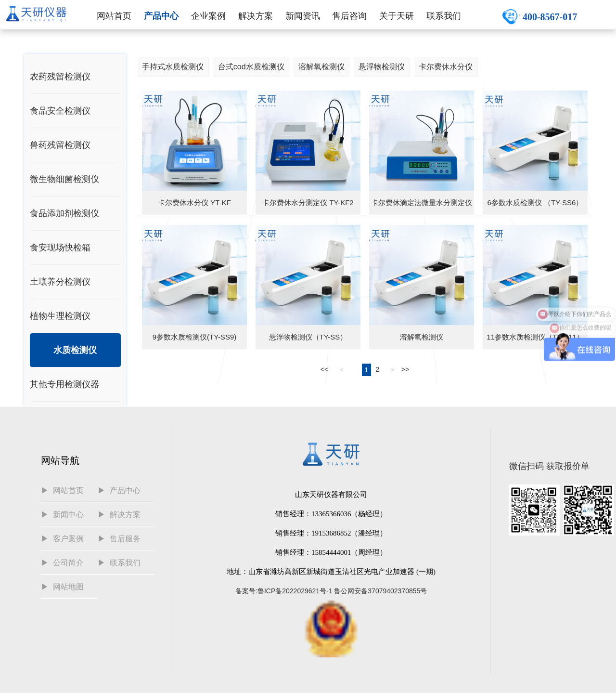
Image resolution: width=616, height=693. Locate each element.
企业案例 (208, 16)
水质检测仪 (75, 350)
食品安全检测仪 (60, 111)
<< (324, 369)
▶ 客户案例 (62, 539)
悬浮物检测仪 (382, 67)
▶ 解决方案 (119, 515)
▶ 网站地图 (62, 587)
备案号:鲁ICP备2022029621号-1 (284, 591)
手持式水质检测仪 (173, 67)
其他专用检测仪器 (64, 384)
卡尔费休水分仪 (446, 67)
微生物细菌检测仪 (64, 179)
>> (405, 369)
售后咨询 (349, 16)
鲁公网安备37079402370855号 (380, 591)
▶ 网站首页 (62, 490)
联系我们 (444, 16)
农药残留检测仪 (60, 77)
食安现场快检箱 (60, 248)
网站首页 (114, 16)
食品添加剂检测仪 (64, 213)
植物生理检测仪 (60, 316)
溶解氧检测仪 (321, 67)
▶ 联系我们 (119, 563)
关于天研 (397, 16)
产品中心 (161, 16)
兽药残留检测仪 (60, 145)
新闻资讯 (303, 16)
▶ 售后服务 (119, 539)
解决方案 (256, 16)
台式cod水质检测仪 (251, 67)
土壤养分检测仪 (60, 282)
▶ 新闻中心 (62, 515)
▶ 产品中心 (119, 490)
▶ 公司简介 (62, 563)
